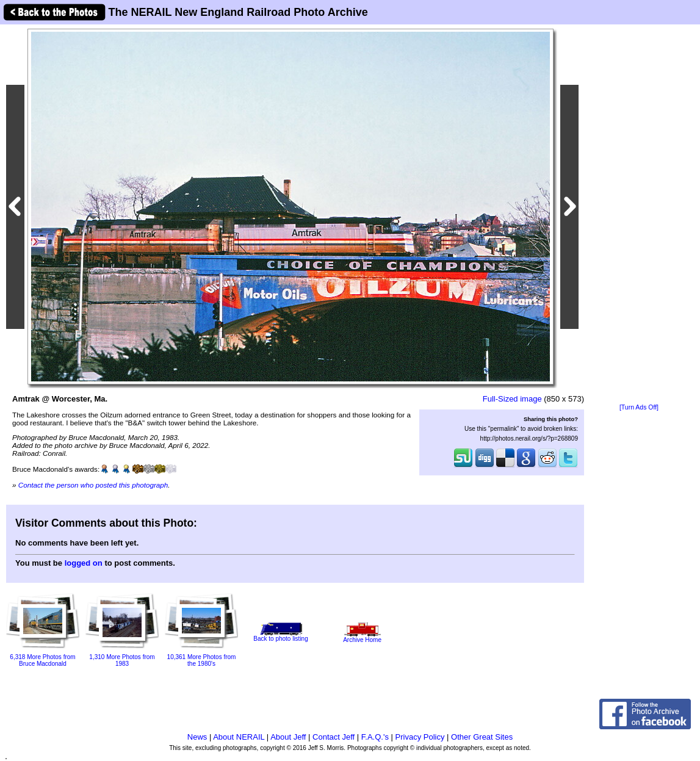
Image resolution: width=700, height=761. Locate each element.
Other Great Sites (482, 737)
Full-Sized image (512, 399)
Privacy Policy (420, 737)
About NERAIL (239, 737)
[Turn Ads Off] (639, 407)
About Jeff (288, 737)
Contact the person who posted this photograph (93, 485)
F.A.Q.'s (375, 737)
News (197, 737)
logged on (84, 563)
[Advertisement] (639, 215)
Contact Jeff (334, 737)
